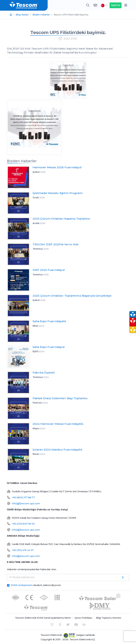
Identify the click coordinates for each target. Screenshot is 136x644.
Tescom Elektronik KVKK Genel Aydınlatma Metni (43, 618)
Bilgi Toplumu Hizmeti (109, 618)
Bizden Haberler (41, 15)
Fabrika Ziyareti (44, 373)
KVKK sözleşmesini (22, 585)
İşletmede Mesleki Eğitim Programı (58, 193)
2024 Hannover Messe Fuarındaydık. (58, 424)
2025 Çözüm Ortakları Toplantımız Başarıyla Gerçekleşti (72, 296)
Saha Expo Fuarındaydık (49, 321)
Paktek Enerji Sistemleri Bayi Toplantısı (60, 398)
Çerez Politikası (83, 618)
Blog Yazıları (22, 15)
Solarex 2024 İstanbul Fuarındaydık (57, 450)
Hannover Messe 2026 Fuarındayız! (57, 167)
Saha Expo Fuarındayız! (49, 347)
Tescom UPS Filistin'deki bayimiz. (68, 32)
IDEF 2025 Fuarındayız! (49, 270)
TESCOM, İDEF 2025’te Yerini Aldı (56, 244)
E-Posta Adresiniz (22, 577)
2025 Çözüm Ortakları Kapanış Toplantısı (61, 219)
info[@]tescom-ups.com (26, 504)
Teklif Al (116, 5)
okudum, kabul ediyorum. (36, 585)
